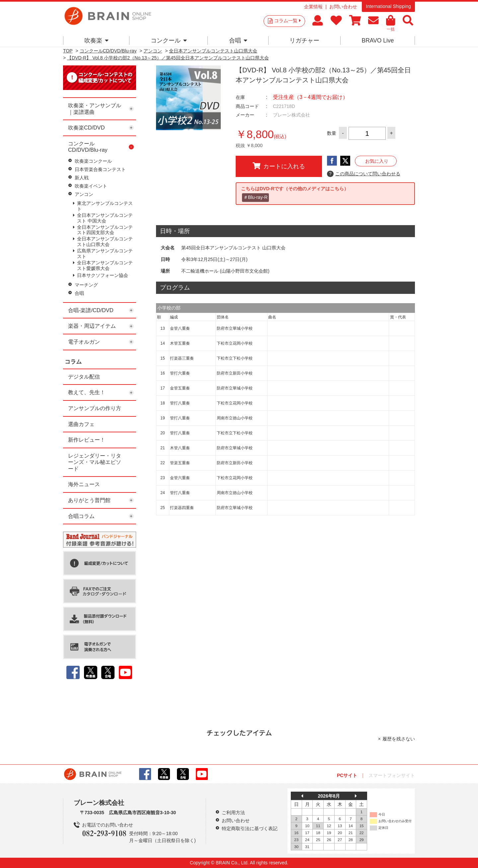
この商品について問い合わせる (364, 174)
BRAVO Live (378, 41)
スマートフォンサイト (392, 775)
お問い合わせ (343, 7)
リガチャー (304, 41)
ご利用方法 (233, 813)
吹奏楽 (96, 41)
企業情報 (313, 7)
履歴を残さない (399, 739)
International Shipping (388, 6)
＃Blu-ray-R (255, 197)
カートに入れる (279, 166)
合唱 (238, 41)
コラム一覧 (287, 21)
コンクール (169, 41)
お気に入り (377, 161)
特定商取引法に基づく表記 (250, 828)
